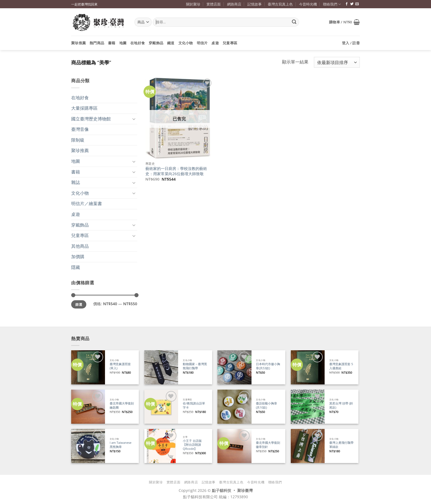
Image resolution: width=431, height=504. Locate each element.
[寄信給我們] (357, 4)
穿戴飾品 (156, 43)
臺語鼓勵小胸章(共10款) (266, 405)
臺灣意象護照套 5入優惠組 (341, 366)
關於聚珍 (193, 4)
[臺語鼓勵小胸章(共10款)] (234, 407)
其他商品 (80, 246)
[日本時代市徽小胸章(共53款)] (234, 367)
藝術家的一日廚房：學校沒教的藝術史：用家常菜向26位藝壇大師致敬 (176, 171)
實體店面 (214, 4)
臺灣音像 (80, 129)
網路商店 (234, 4)
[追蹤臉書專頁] (347, 4)
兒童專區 (230, 43)
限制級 (78, 140)
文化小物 (186, 43)
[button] (344, 22)
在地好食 (138, 43)
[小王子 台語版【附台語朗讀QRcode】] (161, 446)
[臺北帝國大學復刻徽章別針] (234, 446)
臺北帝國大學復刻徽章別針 (268, 445)
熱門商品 (97, 43)
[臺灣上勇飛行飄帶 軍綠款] (308, 446)
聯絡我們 (332, 4)
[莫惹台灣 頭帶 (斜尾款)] (308, 407)
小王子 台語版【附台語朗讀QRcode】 (192, 445)
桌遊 (215, 43)
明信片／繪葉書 (87, 203)
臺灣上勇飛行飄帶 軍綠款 (341, 445)
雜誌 (76, 182)
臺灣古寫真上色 (280, 4)
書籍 (112, 43)
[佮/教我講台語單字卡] (161, 407)
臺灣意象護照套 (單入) (120, 366)
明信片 (202, 43)
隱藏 (76, 267)
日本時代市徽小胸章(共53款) (268, 366)
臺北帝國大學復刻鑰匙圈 (122, 405)
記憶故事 (255, 4)
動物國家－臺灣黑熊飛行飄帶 (195, 366)
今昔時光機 (308, 4)
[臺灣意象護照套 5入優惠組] (308, 367)
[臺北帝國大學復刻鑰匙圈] (88, 407)
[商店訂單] (337, 62)
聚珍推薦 (78, 43)
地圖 (123, 43)
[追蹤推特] (352, 4)
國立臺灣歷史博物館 (91, 119)
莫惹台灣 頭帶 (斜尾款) (341, 405)
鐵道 (171, 43)
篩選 (79, 304)
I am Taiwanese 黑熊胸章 (121, 445)
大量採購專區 (84, 108)
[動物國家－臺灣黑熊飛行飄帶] (161, 367)
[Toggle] (134, 119)
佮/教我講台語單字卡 (194, 405)
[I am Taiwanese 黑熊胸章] (88, 446)
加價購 (78, 257)
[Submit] (294, 22)
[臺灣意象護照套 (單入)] (88, 367)
